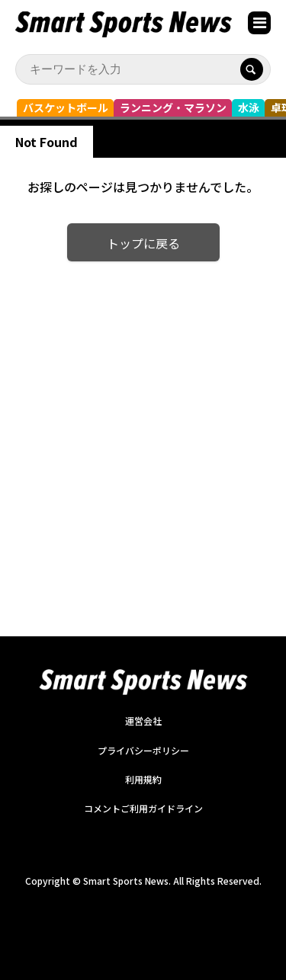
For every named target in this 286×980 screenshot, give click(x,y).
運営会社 (143, 721)
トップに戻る (143, 243)
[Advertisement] (143, 429)
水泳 (249, 107)
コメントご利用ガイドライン (143, 808)
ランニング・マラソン (173, 107)
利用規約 (143, 779)
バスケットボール (66, 107)
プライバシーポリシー (143, 750)
